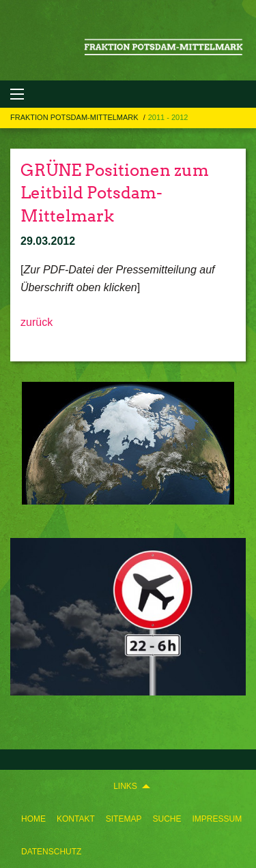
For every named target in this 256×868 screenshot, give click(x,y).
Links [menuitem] (125, 786)
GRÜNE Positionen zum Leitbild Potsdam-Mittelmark (115, 193)
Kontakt (76, 819)
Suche (167, 819)
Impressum (217, 819)
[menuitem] (33, 819)
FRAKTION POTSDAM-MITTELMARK (75, 117)
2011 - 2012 (168, 117)
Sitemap (124, 819)
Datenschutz (51, 852)
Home (33, 819)
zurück (37, 322)
